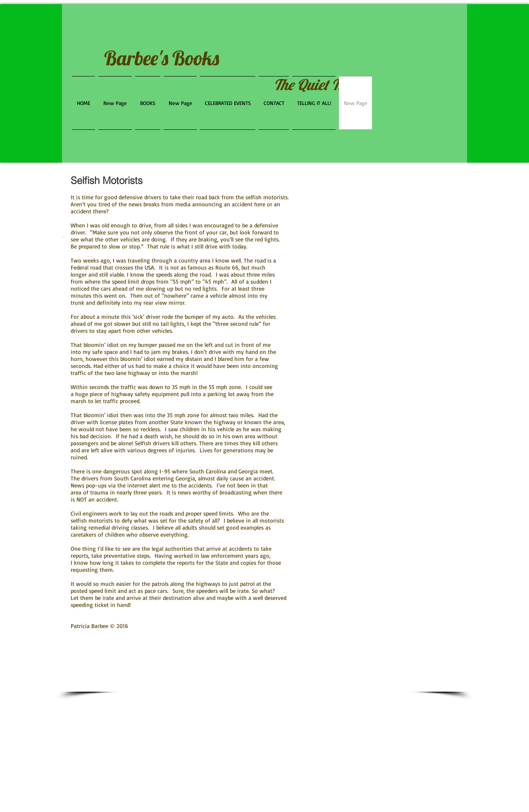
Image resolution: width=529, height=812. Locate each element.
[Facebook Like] (416, 126)
